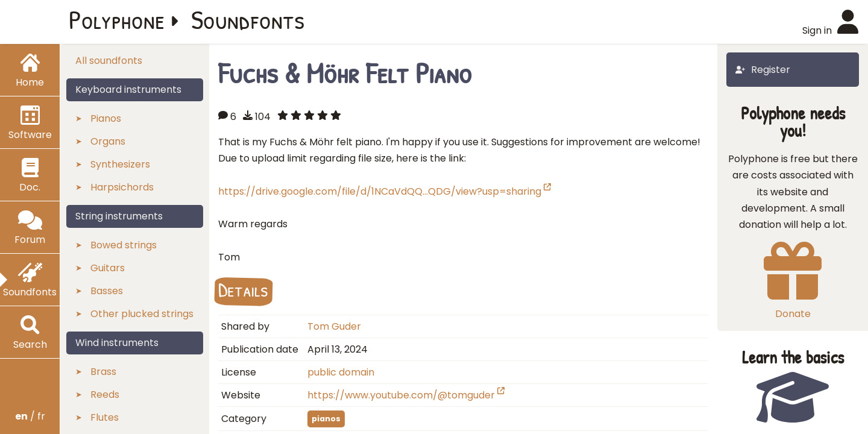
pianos (326, 419)
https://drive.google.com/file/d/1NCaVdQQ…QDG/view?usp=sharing (385, 191)
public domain (341, 372)
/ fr (30, 416)
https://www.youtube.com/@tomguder (406, 395)
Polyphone (117, 19)
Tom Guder (334, 326)
